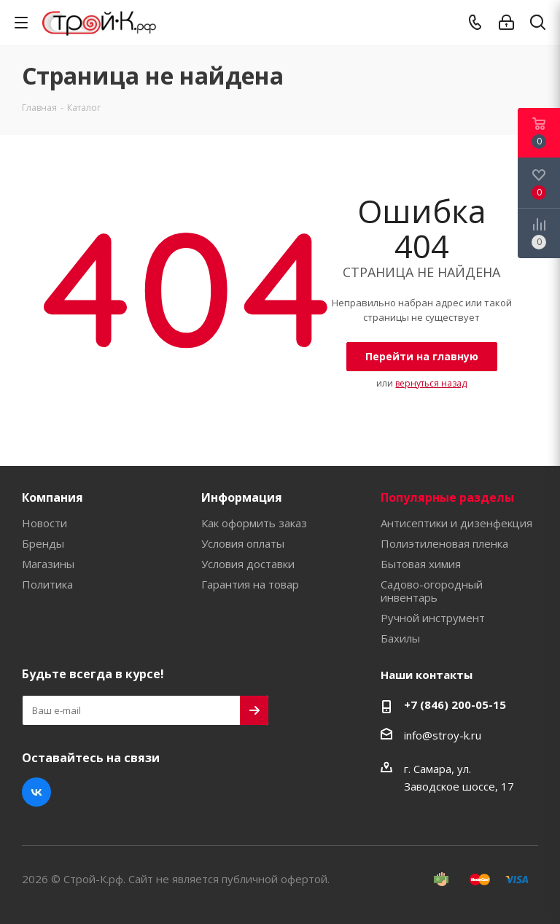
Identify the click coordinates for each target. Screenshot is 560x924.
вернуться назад (431, 383)
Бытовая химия (421, 564)
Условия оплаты (243, 543)
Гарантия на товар (250, 584)
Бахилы (400, 638)
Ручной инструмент (433, 618)
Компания (52, 497)
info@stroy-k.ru (443, 735)
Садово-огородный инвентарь (432, 591)
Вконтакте (36, 792)
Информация (242, 497)
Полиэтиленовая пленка (444, 543)
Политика (47, 584)
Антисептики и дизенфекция (456, 523)
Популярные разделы (447, 497)
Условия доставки (248, 564)
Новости (44, 523)
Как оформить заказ (254, 523)
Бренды (43, 543)
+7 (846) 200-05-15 (455, 704)
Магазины (48, 564)
